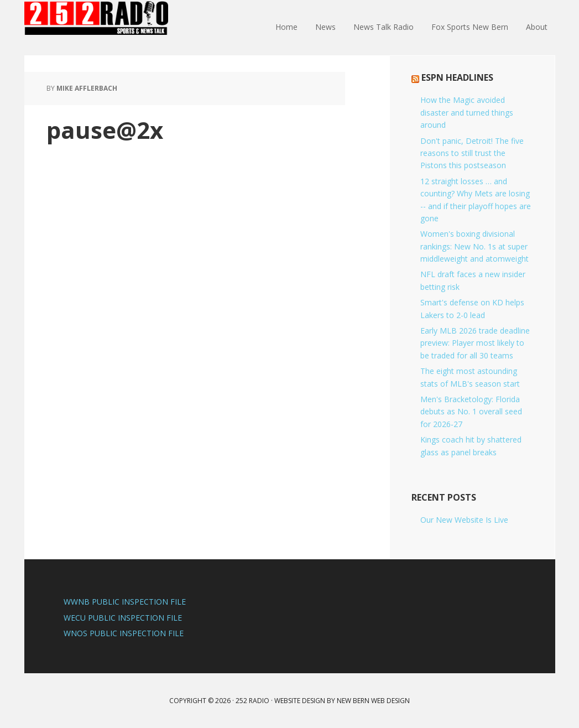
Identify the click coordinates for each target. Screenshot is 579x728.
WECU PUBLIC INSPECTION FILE (123, 618)
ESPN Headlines (457, 77)
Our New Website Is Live (464, 520)
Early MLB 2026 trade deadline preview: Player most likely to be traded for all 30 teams (475, 343)
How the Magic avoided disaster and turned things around (467, 112)
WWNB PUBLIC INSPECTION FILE (125, 602)
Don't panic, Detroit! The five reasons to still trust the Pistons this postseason (472, 153)
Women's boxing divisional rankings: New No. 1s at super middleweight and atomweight (474, 246)
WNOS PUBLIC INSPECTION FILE (124, 633)
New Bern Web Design (373, 701)
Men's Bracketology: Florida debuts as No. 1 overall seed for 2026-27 (471, 412)
